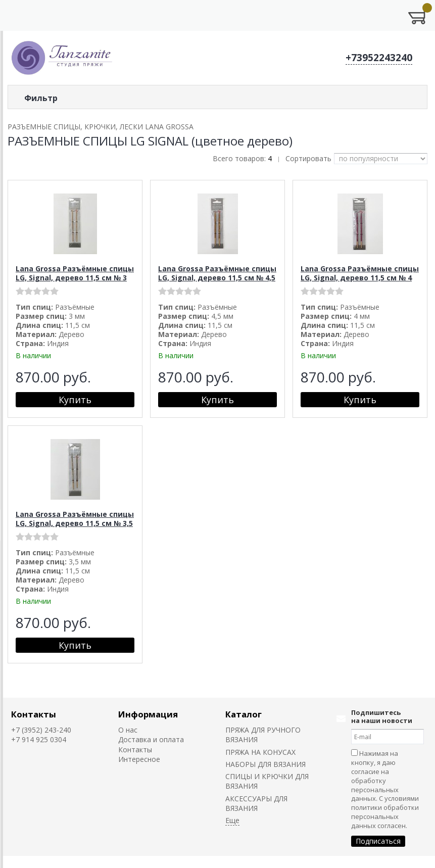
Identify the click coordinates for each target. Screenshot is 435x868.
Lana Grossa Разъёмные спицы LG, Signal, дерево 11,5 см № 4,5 (217, 273)
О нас (128, 730)
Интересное (139, 759)
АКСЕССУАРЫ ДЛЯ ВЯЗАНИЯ (256, 803)
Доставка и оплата (151, 739)
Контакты (34, 714)
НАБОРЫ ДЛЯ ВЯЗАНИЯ (265, 764)
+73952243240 (379, 58)
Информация (148, 714)
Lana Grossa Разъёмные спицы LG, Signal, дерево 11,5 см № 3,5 (75, 519)
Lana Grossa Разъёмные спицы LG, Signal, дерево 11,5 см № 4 (360, 273)
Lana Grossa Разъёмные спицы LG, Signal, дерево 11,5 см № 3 (75, 273)
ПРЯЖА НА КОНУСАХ (260, 752)
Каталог (244, 714)
